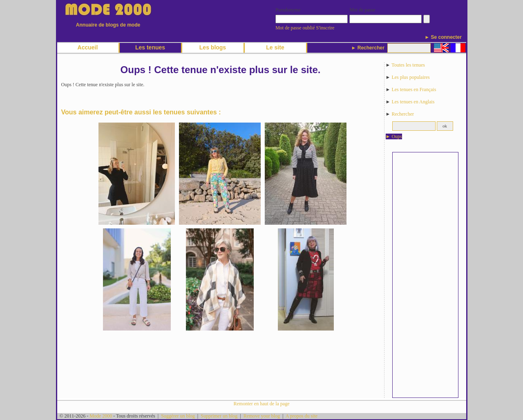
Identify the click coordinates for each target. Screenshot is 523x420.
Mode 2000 (101, 416)
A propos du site (302, 416)
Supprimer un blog (219, 416)
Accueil (88, 47)
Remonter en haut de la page (262, 404)
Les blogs (213, 47)
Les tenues (150, 47)
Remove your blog (262, 416)
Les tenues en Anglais (413, 102)
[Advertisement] (425, 275)
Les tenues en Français (414, 89)
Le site (275, 47)
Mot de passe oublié (295, 28)
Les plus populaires (410, 77)
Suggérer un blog (178, 416)
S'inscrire (325, 28)
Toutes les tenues (408, 65)
